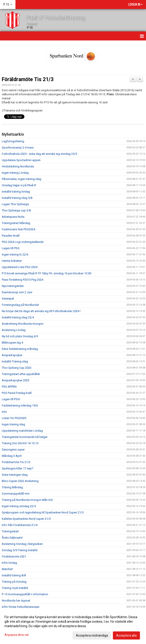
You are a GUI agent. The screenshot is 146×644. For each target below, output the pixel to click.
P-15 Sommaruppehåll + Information (25, 594)
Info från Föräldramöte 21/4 (20, 525)
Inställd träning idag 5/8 (17, 198)
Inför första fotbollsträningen (21, 607)
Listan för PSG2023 (14, 418)
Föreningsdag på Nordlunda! (20, 305)
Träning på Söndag (14, 582)
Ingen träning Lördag (15, 173)
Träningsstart (10, 531)
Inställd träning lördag (16, 192)
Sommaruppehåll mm (16, 494)
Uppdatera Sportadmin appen (21, 160)
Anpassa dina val (16, 635)
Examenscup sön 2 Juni (17, 292)
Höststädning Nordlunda (18, 166)
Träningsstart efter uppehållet (21, 374)
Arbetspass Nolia (13, 217)
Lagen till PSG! (11, 399)
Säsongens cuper (13, 450)
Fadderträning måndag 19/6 (20, 405)
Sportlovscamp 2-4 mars (18, 148)
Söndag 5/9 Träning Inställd (20, 550)
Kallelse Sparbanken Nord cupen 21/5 (26, 519)
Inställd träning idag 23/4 (18, 317)
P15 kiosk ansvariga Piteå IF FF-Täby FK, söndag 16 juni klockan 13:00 (46, 273)
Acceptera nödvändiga (92, 635)
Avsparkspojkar (12, 355)
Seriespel (8, 299)
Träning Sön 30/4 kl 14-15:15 (20, 443)
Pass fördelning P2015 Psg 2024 (23, 280)
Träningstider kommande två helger (25, 437)
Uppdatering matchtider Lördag (22, 431)
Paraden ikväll (11, 236)
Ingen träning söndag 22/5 (19, 506)
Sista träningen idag (15, 475)
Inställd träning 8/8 (14, 575)
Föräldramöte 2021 (14, 556)
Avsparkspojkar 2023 (16, 380)
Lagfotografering (13, 141)
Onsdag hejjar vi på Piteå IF (19, 185)
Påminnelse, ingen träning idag (21, 179)
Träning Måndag (12, 487)
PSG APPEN (9, 387)
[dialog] (73, 626)
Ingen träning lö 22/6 (15, 254)
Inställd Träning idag (15, 361)
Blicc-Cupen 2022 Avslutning (20, 481)
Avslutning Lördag (14, 330)
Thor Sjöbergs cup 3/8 (16, 210)
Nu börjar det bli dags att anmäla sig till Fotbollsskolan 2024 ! (41, 311)
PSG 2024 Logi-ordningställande (23, 242)
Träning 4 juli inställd (15, 588)
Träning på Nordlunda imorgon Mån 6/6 (27, 500)
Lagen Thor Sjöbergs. (16, 204)
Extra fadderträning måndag (20, 349)
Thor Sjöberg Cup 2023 (17, 368)
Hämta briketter (12, 261)
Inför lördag (9, 563)
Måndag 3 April (12, 456)
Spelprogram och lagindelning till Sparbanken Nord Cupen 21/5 (43, 512)
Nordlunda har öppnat (16, 601)
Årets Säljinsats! (12, 538)
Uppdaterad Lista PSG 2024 (20, 267)
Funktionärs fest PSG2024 (18, 229)
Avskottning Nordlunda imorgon (23, 324)
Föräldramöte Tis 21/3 (28, 79)
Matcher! (7, 569)
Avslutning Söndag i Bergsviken (22, 544)
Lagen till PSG (11, 248)
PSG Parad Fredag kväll (17, 393)
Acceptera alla (126, 635)
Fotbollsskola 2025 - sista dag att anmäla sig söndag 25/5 (39, 154)
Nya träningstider (13, 286)
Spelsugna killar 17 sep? (18, 468)
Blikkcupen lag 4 (12, 343)
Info (4, 412)
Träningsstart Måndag (16, 223)
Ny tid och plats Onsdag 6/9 (20, 336)
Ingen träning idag (13, 424)
